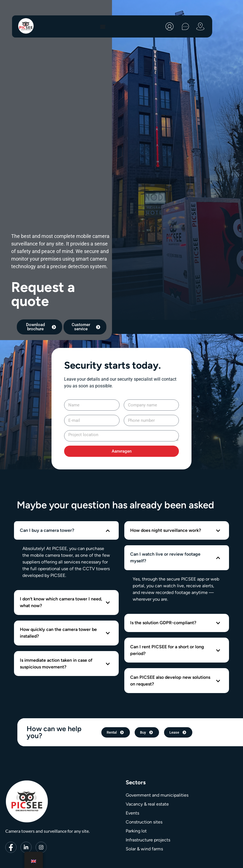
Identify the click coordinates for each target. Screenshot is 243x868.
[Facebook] (11, 856)
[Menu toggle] (103, 27)
